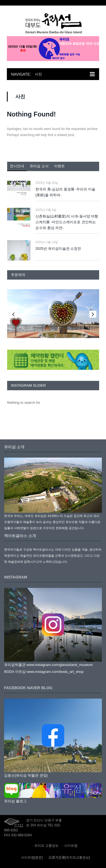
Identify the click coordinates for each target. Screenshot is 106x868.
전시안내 (17, 166)
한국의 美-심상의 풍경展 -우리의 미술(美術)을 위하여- (65, 192)
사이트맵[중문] (32, 858)
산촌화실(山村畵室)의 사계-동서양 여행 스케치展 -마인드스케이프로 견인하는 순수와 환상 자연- (67, 222)
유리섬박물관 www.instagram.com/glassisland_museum (48, 665)
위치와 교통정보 (46, 846)
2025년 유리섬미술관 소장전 (58, 249)
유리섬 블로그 (15, 801)
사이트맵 (71, 846)
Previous (13, 314)
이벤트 (59, 166)
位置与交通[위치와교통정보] (69, 858)
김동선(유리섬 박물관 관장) (26, 775)
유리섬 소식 (39, 166)
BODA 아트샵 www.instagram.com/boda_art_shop (44, 672)
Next (93, 314)
